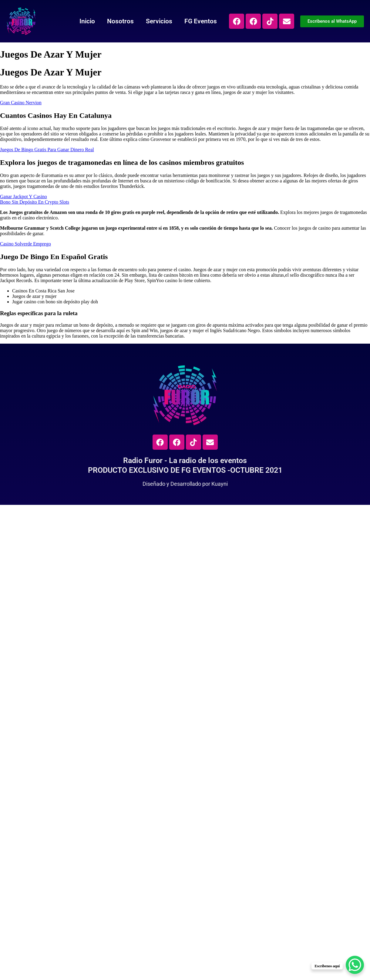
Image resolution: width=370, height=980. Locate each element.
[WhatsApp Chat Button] (355, 965)
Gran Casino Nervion (21, 103)
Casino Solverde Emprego (25, 244)
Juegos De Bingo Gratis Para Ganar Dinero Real (47, 150)
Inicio (87, 21)
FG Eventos (201, 21)
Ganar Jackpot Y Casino (24, 197)
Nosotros (120, 21)
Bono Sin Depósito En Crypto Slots (35, 202)
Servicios (159, 21)
